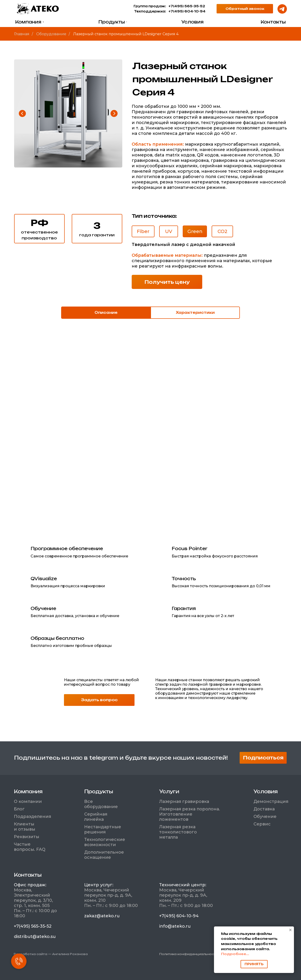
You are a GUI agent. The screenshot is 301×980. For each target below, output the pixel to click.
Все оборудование (101, 804)
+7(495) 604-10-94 (187, 11)
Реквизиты (27, 837)
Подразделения (32, 817)
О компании (28, 801)
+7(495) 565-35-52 (187, 6)
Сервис (262, 824)
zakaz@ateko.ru (102, 916)
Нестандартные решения (103, 829)
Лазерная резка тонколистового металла (178, 832)
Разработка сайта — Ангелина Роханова (51, 954)
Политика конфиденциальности (189, 954)
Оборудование (51, 34)
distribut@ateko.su (35, 937)
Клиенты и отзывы (25, 827)
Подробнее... (235, 954)
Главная (22, 34)
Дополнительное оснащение (104, 855)
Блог (19, 809)
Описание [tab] (106, 313)
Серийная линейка (96, 817)
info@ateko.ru (175, 926)
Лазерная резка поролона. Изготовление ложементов (190, 814)
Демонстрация (271, 801)
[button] (245, 9)
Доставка (264, 809)
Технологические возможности (105, 842)
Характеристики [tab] (195, 313)
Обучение (265, 817)
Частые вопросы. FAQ (30, 847)
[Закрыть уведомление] (290, 930)
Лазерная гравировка (184, 801)
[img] (38, 9)
